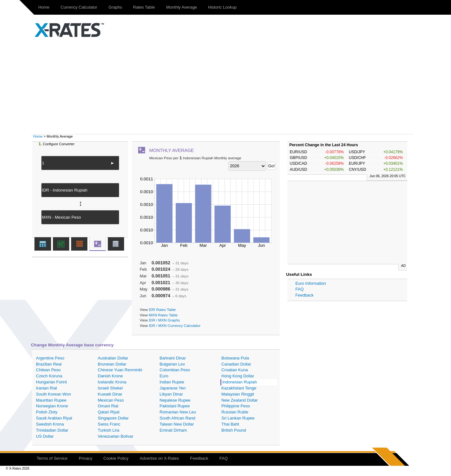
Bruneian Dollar (112, 364)
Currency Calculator (79, 7)
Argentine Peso (50, 358)
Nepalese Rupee (175, 400)
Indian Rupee (172, 382)
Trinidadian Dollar (52, 430)
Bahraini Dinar (173, 358)
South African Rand (177, 418)
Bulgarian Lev (172, 364)
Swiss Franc (109, 424)
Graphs (115, 7)
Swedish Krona (50, 424)
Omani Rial (108, 406)
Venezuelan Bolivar (116, 436)
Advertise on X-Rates (159, 458)
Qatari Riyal (109, 412)
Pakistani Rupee (175, 406)
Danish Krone (111, 376)
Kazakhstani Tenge (239, 388)
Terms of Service (52, 458)
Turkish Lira (109, 430)
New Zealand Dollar (240, 400)
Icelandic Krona (112, 382)
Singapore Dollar (113, 418)
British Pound (234, 430)
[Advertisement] (226, 86)
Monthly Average (182, 7)
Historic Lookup (222, 7)
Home (44, 7)
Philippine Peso (236, 406)
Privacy (86, 458)
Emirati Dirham (173, 430)
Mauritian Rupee (51, 400)
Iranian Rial (47, 388)
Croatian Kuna (235, 370)
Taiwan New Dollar (177, 424)
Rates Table (144, 7)
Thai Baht (230, 424)
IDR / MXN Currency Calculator (174, 325)
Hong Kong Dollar (238, 376)
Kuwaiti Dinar (110, 394)
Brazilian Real (49, 364)
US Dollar (45, 436)
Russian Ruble (235, 412)
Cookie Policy (116, 458)
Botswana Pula (235, 358)
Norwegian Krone (52, 406)
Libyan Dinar (171, 394)
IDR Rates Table (162, 310)
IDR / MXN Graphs (164, 320)
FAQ (299, 289)
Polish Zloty (47, 412)
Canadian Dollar (236, 364)
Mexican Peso (111, 400)
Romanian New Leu (178, 412)
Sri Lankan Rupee (238, 418)
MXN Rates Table (163, 315)
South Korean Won (54, 394)
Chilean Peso (48, 370)
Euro (164, 376)
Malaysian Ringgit (238, 394)
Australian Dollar (113, 358)
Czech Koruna (49, 376)
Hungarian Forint (52, 382)
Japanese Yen (173, 388)
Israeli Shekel (110, 388)
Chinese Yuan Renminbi (120, 370)
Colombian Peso (175, 370)
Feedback (304, 295)
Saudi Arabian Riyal (54, 418)
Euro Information (311, 283)
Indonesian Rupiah (240, 382)
